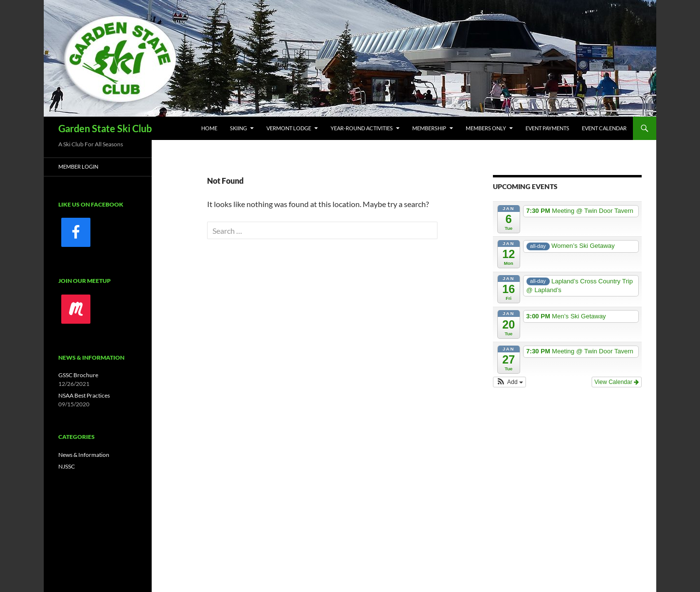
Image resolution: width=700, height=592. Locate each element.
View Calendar (617, 382)
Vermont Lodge (289, 128)
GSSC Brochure (78, 375)
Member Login (78, 166)
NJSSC (67, 466)
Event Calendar (604, 128)
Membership (429, 128)
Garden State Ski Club (105, 128)
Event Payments (547, 128)
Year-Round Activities (362, 128)
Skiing (238, 128)
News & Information (84, 455)
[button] (509, 382)
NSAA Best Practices (84, 395)
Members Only (486, 128)
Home (209, 128)
